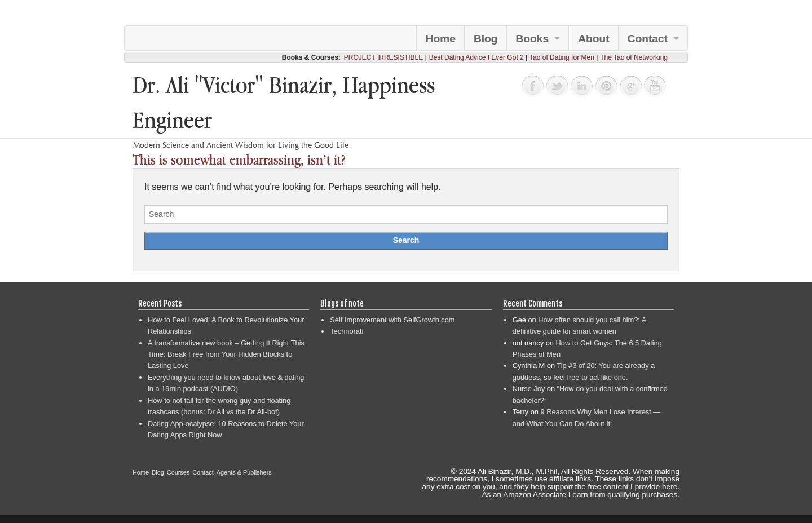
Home (441, 39)
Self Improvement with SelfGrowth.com (392, 320)
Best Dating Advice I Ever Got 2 (476, 57)
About (593, 39)
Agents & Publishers (244, 472)
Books (533, 39)
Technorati (347, 331)
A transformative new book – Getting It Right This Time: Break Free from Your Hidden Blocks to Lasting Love (226, 354)
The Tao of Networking (634, 57)
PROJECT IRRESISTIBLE (383, 57)
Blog (486, 39)
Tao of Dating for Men (562, 57)
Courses (178, 472)
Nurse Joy (529, 389)
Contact (648, 39)
